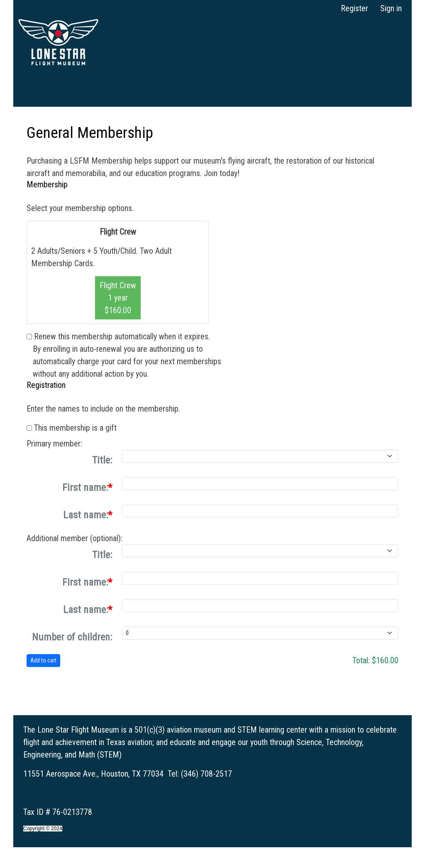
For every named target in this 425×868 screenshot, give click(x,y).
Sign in (391, 8)
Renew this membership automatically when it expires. (122, 336)
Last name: (85, 515)
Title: (102, 460)
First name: (85, 488)
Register (354, 8)
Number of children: (72, 637)
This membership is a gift (75, 428)
